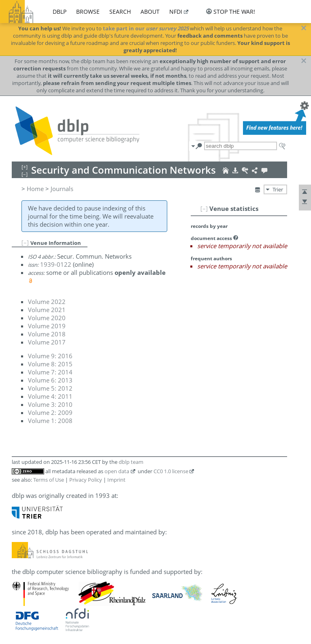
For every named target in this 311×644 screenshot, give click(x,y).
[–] (204, 208)
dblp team (131, 462)
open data (117, 471)
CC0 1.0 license (171, 471)
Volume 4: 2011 (50, 396)
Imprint (116, 480)
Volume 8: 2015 (50, 364)
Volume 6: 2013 (50, 380)
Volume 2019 (47, 326)
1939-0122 (56, 264)
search (120, 12)
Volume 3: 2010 (50, 404)
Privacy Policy (86, 480)
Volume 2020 (47, 318)
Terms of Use (49, 480)
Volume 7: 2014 (50, 372)
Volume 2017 (47, 342)
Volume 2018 (47, 334)
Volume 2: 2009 (50, 412)
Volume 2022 (47, 302)
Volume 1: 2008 (50, 421)
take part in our (146, 28)
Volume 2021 (47, 310)
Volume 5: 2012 (50, 388)
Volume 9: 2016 (50, 356)
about (150, 12)
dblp (60, 12)
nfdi (176, 12)
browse (88, 12)
